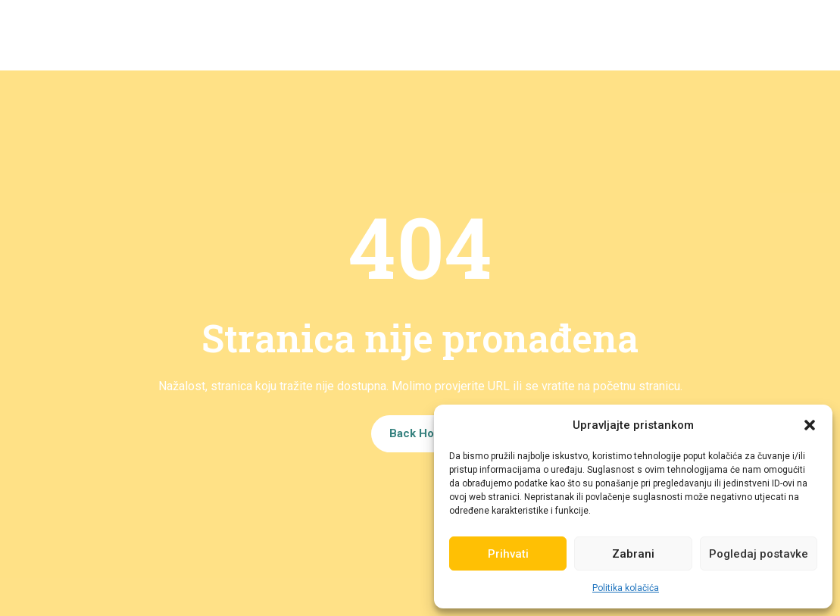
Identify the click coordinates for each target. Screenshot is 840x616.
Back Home (420, 433)
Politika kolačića (626, 588)
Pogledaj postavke (759, 554)
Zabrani (633, 554)
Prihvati (508, 554)
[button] (810, 425)
